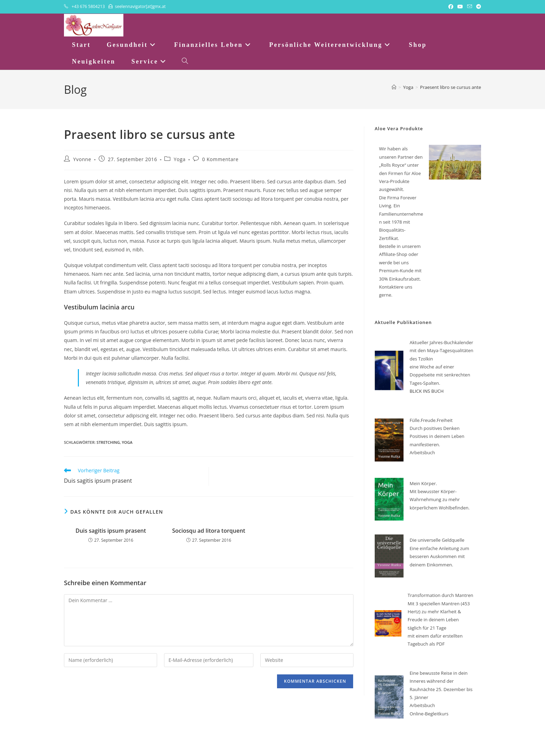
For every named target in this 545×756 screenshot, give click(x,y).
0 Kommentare (221, 159)
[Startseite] (394, 87)
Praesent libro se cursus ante (451, 87)
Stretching (108, 442)
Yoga (180, 159)
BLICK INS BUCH (426, 391)
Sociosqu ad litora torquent (209, 531)
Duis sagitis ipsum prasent (111, 531)
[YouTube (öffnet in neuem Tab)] (460, 7)
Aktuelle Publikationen (403, 322)
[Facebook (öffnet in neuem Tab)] (451, 7)
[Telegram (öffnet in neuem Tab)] (478, 7)
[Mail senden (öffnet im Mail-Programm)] (470, 7)
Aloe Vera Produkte (399, 128)
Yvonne (82, 159)
